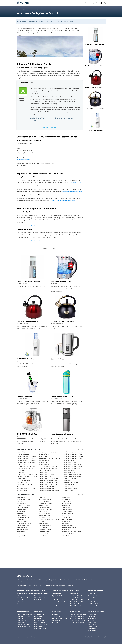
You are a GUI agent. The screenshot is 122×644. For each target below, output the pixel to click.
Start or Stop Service (61, 21)
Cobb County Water (23, 507)
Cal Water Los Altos (67, 487)
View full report (50, 128)
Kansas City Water (67, 526)
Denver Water (66, 499)
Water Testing (56, 616)
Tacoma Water (21, 520)
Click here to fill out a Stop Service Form (30, 241)
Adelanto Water (21, 452)
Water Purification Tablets (24, 602)
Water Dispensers (23, 611)
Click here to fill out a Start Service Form (30, 226)
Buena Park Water (44, 464)
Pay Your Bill (49, 21)
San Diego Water (44, 534)
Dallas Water (43, 536)
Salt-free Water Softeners (78, 623)
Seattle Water (66, 505)
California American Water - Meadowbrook (74, 458)
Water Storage (92, 631)
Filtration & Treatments (66, 3)
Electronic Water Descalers (25, 594)
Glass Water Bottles (76, 598)
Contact (41, 21)
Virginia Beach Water (45, 499)
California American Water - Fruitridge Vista (75, 454)
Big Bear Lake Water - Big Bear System (51, 458)
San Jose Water (66, 503)
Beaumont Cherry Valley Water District (28, 489)
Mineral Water (92, 623)
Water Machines (21, 621)
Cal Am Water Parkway (46, 476)
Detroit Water (66, 515)
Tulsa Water (42, 497)
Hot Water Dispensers (23, 627)
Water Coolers (21, 623)
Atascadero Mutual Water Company (27, 476)
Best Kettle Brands (58, 600)
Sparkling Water (92, 627)
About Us (19, 637)
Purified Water (92, 625)
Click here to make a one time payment (62, 201)
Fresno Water (43, 511)
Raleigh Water (66, 524)
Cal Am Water (43, 472)
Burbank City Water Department (49, 466)
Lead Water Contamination (96, 604)
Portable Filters (40, 591)
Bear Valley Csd (21, 487)
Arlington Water (21, 536)
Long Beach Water (44, 507)
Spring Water (92, 629)
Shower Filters (39, 627)
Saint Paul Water (21, 522)
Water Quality (53, 3)
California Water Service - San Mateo (73, 468)
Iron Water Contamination (96, 602)
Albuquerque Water (45, 517)
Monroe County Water (46, 509)
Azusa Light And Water (23, 480)
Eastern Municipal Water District (71, 532)
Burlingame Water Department (48, 468)
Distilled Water (92, 618)
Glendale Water (21, 513)
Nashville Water (44, 524)
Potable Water (56, 621)
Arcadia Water (21, 470)
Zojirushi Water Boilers (59, 598)
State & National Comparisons (64, 118)
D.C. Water (42, 522)
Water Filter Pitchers (40, 598)
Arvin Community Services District (27, 474)
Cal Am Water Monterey (46, 474)
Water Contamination (95, 591)
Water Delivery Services (24, 625)
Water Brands (74, 594)
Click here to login (75, 183)
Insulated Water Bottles (77, 600)
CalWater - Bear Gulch (68, 472)
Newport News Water (45, 503)
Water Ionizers (21, 596)
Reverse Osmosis (22, 600)
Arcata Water (20, 472)
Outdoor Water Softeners (77, 616)
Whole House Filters (40, 625)
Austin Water (65, 536)
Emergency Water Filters (42, 596)
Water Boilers (56, 606)
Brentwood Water (44, 460)
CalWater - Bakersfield (68, 470)
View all (79, 449)
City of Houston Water (23, 505)
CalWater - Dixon (67, 480)
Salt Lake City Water (23, 517)
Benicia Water (43, 456)
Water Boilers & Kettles (60, 591)
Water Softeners (76, 611)
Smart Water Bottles (76, 604)
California (29, 9)
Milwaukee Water (67, 520)
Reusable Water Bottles (77, 602)
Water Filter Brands (40, 629)
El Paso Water (66, 522)
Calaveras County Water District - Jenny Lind (53, 482)
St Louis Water (66, 497)
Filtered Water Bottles (41, 594)
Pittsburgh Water (44, 501)
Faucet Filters (38, 616)
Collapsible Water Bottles (78, 596)
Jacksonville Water (67, 513)
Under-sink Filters (40, 623)
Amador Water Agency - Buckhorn (27, 456)
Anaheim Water (21, 464)
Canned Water (92, 616)
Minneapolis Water (22, 530)
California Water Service (69, 462)
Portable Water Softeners (77, 618)
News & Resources (75, 21)
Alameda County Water (24, 454)
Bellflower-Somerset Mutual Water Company (53, 452)
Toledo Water (21, 532)
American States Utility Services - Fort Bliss (30, 460)
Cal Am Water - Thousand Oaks (48, 478)
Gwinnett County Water (24, 499)
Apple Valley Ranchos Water (25, 468)
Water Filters (43, 3)
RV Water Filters (39, 600)
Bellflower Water (44, 454)
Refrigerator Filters (40, 621)
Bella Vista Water (22, 491)
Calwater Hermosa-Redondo (70, 482)
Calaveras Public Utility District (48, 485)
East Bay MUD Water (45, 530)
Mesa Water (65, 530)
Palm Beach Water (45, 515)
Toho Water (20, 501)
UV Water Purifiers (22, 604)
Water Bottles (75, 591)
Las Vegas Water (44, 532)
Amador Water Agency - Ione (25, 458)
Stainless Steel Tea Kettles (60, 602)
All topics (35, 3)
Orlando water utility (45, 526)
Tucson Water (21, 497)
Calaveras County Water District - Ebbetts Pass (53, 480)
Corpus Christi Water (23, 526)
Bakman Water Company (24, 485)
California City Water (68, 460)
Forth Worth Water (67, 511)
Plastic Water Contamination (96, 606)
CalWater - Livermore (68, 485)
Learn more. (69, 585)
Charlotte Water (66, 501)
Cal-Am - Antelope (45, 470)
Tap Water (55, 623)
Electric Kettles (57, 594)
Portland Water (43, 528)
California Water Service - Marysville (72, 466)
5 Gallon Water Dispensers (24, 614)
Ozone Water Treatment (24, 598)
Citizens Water (66, 507)
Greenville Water (22, 503)
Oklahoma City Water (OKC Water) (50, 520)
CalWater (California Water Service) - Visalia (75, 476)
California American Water (47, 487)
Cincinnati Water (67, 509)
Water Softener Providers (77, 621)
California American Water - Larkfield (73, 456)
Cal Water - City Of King (69, 478)
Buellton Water (43, 462)
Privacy (34, 637)
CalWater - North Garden (69, 489)
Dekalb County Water (68, 534)
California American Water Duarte (72, 452)
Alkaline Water (92, 614)
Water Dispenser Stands (24, 616)
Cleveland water (21, 515)
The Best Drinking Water (59, 618)
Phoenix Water (21, 511)
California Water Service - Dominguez (73, 464)
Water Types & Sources (96, 611)
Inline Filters (38, 618)
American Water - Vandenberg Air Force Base (30, 462)
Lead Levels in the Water (38, 118)
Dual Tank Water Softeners (78, 614)
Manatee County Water (69, 528)
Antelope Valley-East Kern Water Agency (29, 466)
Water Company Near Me (93, 3)
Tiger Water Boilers (58, 596)
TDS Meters (56, 614)
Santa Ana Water (22, 528)
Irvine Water (20, 534)
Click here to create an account (71, 192)
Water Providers (21, 9)
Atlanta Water (66, 517)
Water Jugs (20, 618)
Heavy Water (92, 621)
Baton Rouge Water (45, 513)
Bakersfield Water (22, 482)
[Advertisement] (61, 554)
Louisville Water (21, 509)
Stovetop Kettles (57, 604)
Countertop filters (40, 614)
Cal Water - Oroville (67, 491)
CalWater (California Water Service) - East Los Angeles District (80, 474)
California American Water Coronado (50, 491)
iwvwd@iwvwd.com (23, 160)
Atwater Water (21, 478)
